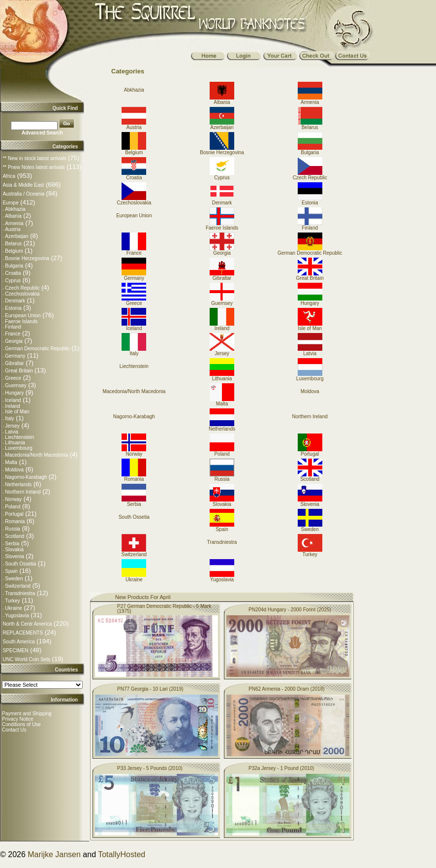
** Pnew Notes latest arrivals (33, 167)
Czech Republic (22, 288)
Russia (13, 529)
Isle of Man (17, 412)
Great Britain (19, 371)
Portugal (14, 514)
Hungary (14, 393)
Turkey (12, 601)
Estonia (13, 308)
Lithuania (15, 443)
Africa (9, 176)
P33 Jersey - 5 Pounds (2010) (150, 768)
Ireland (13, 406)
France (13, 334)
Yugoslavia (17, 616)
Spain (11, 571)
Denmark (15, 301)
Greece (13, 378)
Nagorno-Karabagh (26, 477)
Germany (15, 356)
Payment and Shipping (27, 714)
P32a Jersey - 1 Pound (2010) (281, 768)
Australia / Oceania (23, 194)
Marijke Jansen (54, 854)
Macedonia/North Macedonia (36, 455)
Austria (13, 229)
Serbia (12, 544)
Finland (13, 327)
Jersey (12, 426)
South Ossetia (20, 564)
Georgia (14, 341)
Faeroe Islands (21, 321)
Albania (13, 216)
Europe (10, 203)
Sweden (14, 579)
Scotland (15, 536)
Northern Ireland (23, 492)
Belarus (13, 244)
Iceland (13, 400)
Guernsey (16, 385)
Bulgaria (14, 266)
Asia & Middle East (23, 185)
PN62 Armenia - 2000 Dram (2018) (287, 689)
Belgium (14, 251)
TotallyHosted (122, 854)
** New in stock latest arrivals (34, 158)
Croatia (13, 273)
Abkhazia (15, 209)
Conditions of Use (21, 724)
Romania (15, 521)
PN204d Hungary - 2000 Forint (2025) (290, 610)
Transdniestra (20, 593)
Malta (11, 462)
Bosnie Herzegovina (27, 258)
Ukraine (13, 608)
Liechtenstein (19, 437)
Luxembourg (19, 448)
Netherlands (18, 484)
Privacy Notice (18, 719)
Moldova (14, 470)
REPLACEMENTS (23, 633)
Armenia (14, 223)
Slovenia (14, 556)
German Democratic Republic (37, 349)
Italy (9, 418)
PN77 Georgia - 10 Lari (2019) (150, 689)
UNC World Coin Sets (26, 659)
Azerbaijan (16, 236)
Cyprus (13, 281)
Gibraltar (14, 363)
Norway (13, 499)
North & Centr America (27, 624)
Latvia (12, 432)
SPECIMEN (15, 651)
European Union (23, 316)
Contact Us (14, 730)
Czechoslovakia (22, 294)
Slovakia (14, 550)
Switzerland (18, 586)
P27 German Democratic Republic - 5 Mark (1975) (164, 609)
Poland (13, 507)
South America (18, 642)
